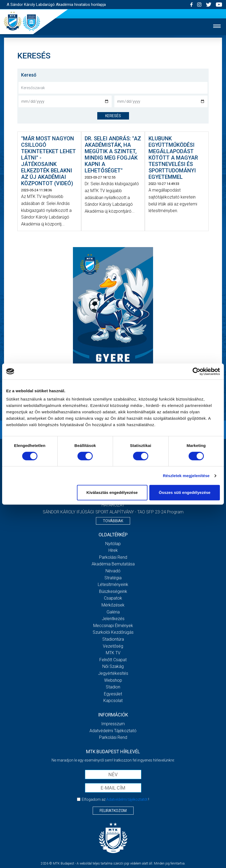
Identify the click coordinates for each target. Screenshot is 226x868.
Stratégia (113, 578)
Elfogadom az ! (115, 799)
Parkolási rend (113, 557)
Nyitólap (113, 544)
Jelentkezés (113, 619)
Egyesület (113, 694)
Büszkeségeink (113, 591)
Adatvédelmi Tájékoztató (113, 731)
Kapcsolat (113, 701)
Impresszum (113, 724)
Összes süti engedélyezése (184, 492)
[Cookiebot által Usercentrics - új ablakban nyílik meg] (196, 371)
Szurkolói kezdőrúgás (113, 632)
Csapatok (113, 598)
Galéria (113, 612)
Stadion (113, 687)
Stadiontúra (113, 639)
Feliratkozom (113, 811)
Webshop (113, 680)
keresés (113, 116)
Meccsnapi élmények (113, 626)
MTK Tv (113, 653)
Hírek (113, 550)
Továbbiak (113, 521)
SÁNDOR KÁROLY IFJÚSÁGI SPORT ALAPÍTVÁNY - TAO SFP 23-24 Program (113, 512)
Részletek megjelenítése (186, 476)
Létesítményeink (113, 584)
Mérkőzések (113, 605)
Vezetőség (113, 646)
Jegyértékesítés (113, 673)
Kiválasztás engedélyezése (112, 492)
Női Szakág (113, 666)
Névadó (113, 571)
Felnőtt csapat (113, 660)
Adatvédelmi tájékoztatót (127, 799)
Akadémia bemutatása (113, 564)
